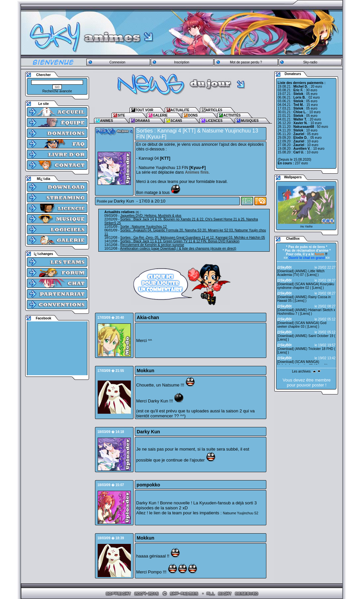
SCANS (176, 121)
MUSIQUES (250, 121)
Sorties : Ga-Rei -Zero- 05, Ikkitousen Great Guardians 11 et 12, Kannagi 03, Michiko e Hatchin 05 (193, 238)
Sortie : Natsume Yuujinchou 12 (143, 227)
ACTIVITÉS (232, 115)
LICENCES (214, 121)
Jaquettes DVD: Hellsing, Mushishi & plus (151, 216)
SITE (121, 115)
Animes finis (197, 172)
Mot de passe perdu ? (246, 62)
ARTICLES (214, 110)
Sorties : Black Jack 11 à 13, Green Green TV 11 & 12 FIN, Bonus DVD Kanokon (180, 241)
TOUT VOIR (144, 110)
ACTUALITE (180, 110)
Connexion (117, 62)
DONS (193, 115)
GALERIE (160, 115)
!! (321, 254)
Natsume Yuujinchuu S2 (241, 513)
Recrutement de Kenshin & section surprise (152, 245)
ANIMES (106, 121)
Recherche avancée (57, 91)
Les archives (301, 371)
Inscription (182, 62)
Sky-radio (310, 62)
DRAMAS (142, 121)
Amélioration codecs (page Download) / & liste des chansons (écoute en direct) (178, 249)
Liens (312, 275)
